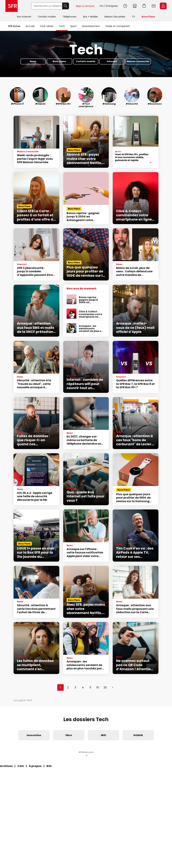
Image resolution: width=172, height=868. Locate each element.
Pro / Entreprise (109, 6)
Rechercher (66, 6)
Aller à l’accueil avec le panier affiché (144, 6)
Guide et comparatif (118, 26)
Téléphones (69, 17)
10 (98, 687)
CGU (21, 766)
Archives (6, 766)
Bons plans (59, 61)
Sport (73, 26)
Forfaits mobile (47, 17)
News (33, 61)
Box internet (24, 17)
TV (133, 17)
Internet (112, 61)
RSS (49, 766)
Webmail (154, 6)
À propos (35, 766)
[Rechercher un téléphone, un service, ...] (47, 6)
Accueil (30, 26)
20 (105, 687)
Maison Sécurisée (115, 17)
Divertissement (91, 26)
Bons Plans (148, 17)
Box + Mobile (90, 17)
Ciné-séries (47, 26)
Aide (125, 6)
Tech (62, 26)
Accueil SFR (12, 6)
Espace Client (163, 6)
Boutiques (135, 6)
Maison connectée (138, 61)
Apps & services (85, 6)
